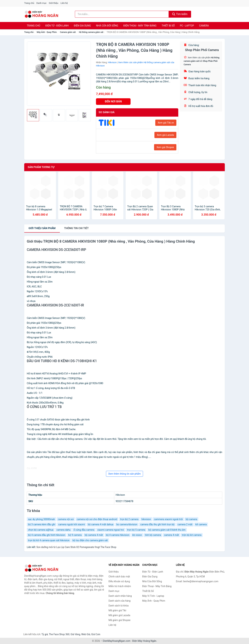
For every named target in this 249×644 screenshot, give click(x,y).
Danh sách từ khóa (119, 606)
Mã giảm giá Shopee (120, 620)
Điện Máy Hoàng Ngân (144, 641)
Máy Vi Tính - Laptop (153, 596)
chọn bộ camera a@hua (41, 530)
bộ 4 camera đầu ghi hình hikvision (47, 535)
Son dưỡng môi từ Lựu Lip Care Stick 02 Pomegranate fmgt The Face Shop (76, 547)
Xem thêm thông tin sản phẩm (124, 474)
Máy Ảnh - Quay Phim (47, 32)
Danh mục (42, 3)
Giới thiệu (53, 3)
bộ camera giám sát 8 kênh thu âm (167, 530)
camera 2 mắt (185, 524)
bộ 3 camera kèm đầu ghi (42, 524)
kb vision (137, 535)
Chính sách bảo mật (119, 577)
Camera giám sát (68, 32)
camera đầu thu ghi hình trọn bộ (157, 524)
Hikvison (112, 62)
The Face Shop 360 (59, 634)
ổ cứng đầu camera (84, 530)
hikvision (146, 519)
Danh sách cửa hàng (120, 601)
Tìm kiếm (180, 14)
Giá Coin (96, 634)
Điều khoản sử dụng (119, 581)
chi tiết (76, 228)
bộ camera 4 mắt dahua (101, 524)
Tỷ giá (45, 634)
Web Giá (86, 634)
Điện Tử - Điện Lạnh (57, 26)
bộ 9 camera (75, 535)
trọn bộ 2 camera (129, 519)
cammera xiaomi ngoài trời (168, 519)
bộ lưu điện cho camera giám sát (90, 540)
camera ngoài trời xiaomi (72, 524)
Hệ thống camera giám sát (91, 32)
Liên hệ (64, 3)
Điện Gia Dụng (82, 26)
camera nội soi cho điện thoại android (97, 519)
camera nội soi (66, 519)
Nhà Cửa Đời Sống (107, 26)
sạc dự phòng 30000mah (41, 519)
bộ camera (191, 519)
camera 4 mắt (172, 535)
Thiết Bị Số (168, 26)
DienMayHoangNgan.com (117, 641)
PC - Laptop (187, 26)
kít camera (201, 524)
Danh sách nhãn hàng (120, 596)
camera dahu (63, 530)
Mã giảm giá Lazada (119, 615)
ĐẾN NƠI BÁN (113, 101)
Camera (204, 26)
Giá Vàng (75, 634)
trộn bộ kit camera (192, 535)
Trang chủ (29, 3)
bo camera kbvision (127, 524)
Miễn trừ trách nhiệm (120, 586)
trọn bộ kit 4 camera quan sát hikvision (49, 540)
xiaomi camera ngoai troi (111, 530)
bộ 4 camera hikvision (118, 535)
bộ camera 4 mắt (94, 535)
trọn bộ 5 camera (136, 530)
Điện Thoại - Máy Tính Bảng (140, 26)
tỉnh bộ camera (153, 535)
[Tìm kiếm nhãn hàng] (122, 14)
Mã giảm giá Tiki (117, 610)
